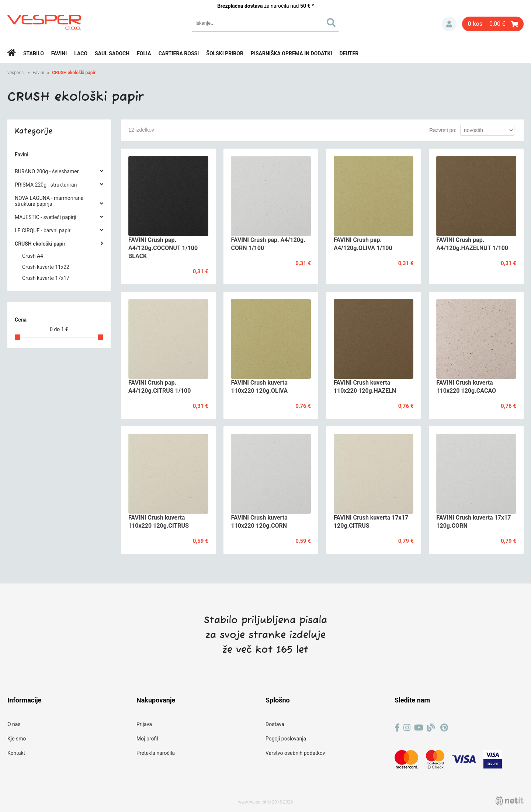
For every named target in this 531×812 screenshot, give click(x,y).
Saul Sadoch (112, 53)
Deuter (349, 53)
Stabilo (34, 53)
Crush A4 (33, 256)
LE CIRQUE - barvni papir (43, 230)
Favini (59, 53)
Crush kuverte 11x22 (46, 267)
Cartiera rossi (179, 53)
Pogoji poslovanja (286, 739)
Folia (144, 53)
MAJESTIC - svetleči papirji (46, 217)
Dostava (275, 724)
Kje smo (17, 739)
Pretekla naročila (156, 753)
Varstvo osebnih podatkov (295, 753)
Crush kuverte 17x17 (46, 278)
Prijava (449, 24)
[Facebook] (397, 728)
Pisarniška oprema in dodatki (291, 53)
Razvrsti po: (443, 130)
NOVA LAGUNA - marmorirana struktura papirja (49, 201)
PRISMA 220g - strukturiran (46, 185)
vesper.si (16, 73)
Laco (81, 53)
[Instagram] (407, 728)
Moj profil (147, 739)
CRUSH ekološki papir (74, 73)
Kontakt (16, 753)
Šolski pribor (225, 53)
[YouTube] (419, 728)
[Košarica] (493, 24)
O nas (14, 724)
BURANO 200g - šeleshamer (47, 171)
